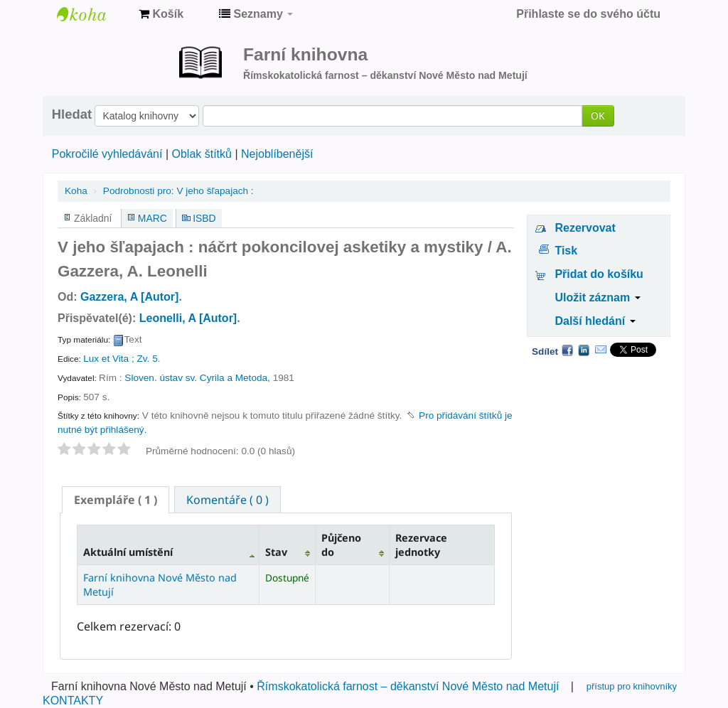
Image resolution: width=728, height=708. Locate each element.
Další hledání (595, 321)
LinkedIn (584, 350)
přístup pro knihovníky (632, 686)
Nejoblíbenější (277, 154)
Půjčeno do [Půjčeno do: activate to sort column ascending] (341, 545)
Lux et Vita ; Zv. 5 (121, 359)
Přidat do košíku (599, 274)
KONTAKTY (73, 701)
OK (598, 116)
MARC (152, 218)
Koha (76, 191)
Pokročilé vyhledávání (107, 154)
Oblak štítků (201, 154)
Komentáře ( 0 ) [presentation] (227, 500)
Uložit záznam (597, 297)
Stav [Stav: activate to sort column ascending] (276, 552)
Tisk (566, 251)
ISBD (204, 218)
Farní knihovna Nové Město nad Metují (92, 14)
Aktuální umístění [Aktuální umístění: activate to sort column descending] (128, 552)
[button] (161, 14)
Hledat (72, 114)
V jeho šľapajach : (178, 191)
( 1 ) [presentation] (116, 500)
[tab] (116, 500)
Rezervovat (585, 228)
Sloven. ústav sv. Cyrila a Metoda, (197, 378)
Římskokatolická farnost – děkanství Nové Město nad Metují (408, 686)
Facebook (567, 350)
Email (601, 350)
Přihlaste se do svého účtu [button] (588, 14)
